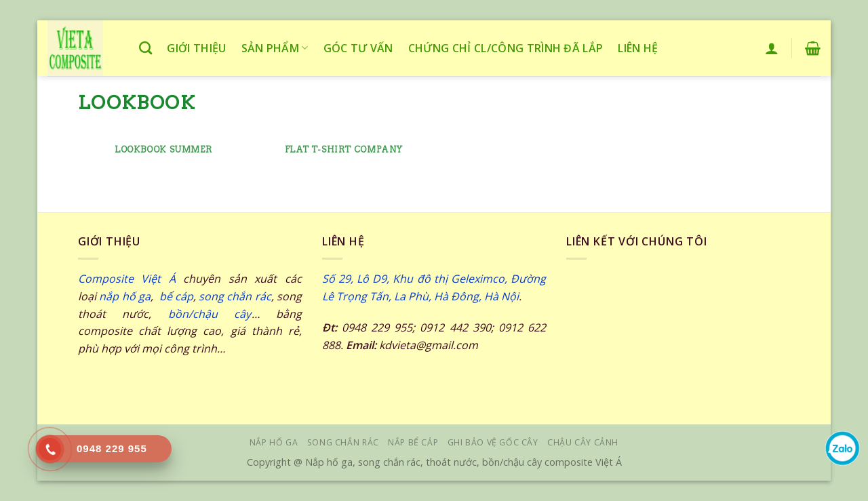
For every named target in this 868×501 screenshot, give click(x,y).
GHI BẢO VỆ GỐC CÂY (493, 442)
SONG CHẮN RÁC (343, 442)
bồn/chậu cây (210, 314)
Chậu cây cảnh (583, 442)
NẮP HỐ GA (274, 442)
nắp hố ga (125, 296)
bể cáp (175, 296)
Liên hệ (638, 48)
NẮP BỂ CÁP (413, 442)
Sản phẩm (275, 48)
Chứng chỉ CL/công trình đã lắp (506, 48)
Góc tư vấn (358, 48)
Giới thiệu (196, 48)
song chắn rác (235, 296)
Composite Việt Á (127, 279)
